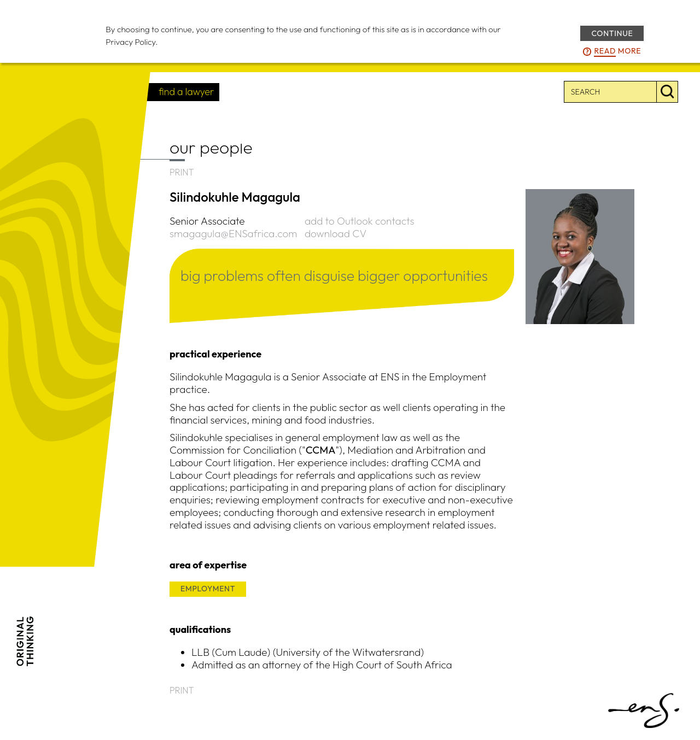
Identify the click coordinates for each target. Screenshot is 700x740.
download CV (336, 233)
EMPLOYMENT (208, 589)
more (617, 51)
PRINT (182, 172)
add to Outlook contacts (359, 221)
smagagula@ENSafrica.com (233, 233)
